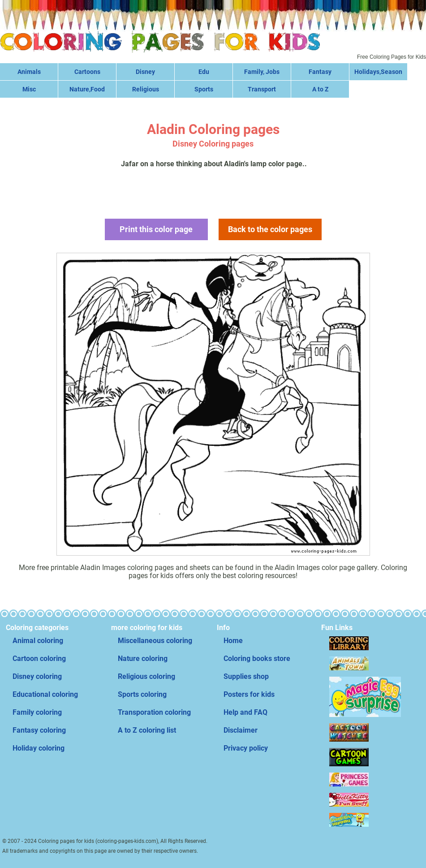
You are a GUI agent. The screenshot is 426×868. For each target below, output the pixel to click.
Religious (146, 89)
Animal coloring (38, 641)
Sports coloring (142, 694)
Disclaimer (241, 730)
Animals (29, 72)
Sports (204, 89)
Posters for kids (249, 694)
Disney (145, 72)
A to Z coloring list (147, 730)
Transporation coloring (154, 712)
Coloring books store (257, 659)
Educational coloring (45, 694)
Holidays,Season (378, 72)
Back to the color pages (270, 229)
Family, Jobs (262, 72)
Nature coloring (143, 659)
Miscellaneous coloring (155, 641)
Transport (262, 89)
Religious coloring (146, 676)
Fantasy (320, 72)
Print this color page (156, 229)
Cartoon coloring (39, 659)
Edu (204, 72)
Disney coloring (37, 676)
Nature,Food (87, 89)
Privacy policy (246, 748)
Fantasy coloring (39, 730)
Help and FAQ (245, 712)
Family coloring (37, 712)
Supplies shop (246, 676)
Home (233, 641)
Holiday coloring (39, 748)
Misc (29, 89)
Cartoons (87, 72)
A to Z (320, 89)
